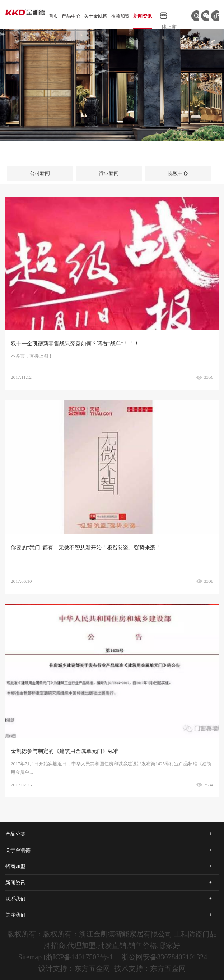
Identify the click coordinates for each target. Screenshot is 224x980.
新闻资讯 (143, 16)
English (78, 41)
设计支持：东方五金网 (74, 968)
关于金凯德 (96, 16)
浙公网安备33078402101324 (164, 957)
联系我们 (58, 41)
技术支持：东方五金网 (150, 968)
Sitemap (30, 957)
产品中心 (71, 16)
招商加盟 (120, 16)
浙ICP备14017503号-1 (79, 957)
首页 (53, 16)
